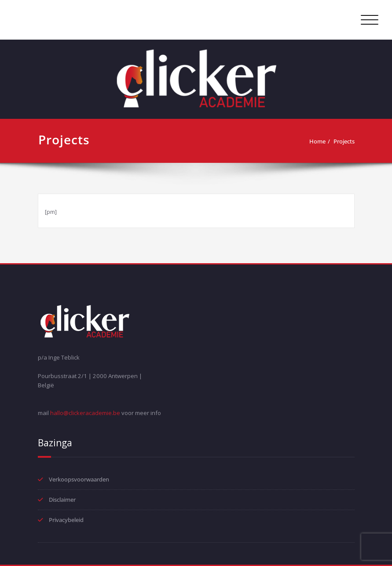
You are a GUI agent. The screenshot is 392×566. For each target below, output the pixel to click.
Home (317, 141)
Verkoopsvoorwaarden (79, 479)
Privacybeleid (66, 520)
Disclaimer (62, 500)
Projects (344, 141)
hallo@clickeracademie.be (85, 413)
